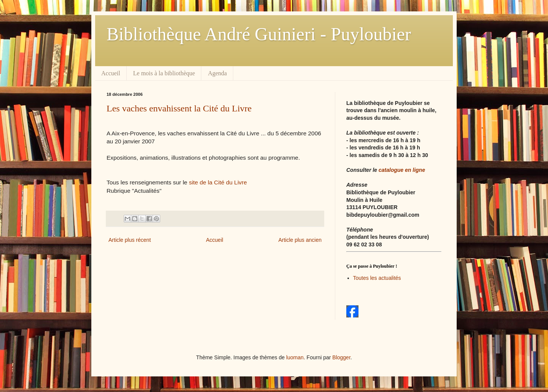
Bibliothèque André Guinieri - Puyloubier (259, 34)
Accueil (111, 73)
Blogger (341, 357)
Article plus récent (130, 240)
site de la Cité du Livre (218, 182)
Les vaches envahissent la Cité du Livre (179, 108)
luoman (295, 357)
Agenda (217, 73)
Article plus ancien (300, 240)
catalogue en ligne (402, 170)
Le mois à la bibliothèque (164, 73)
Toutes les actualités (377, 278)
